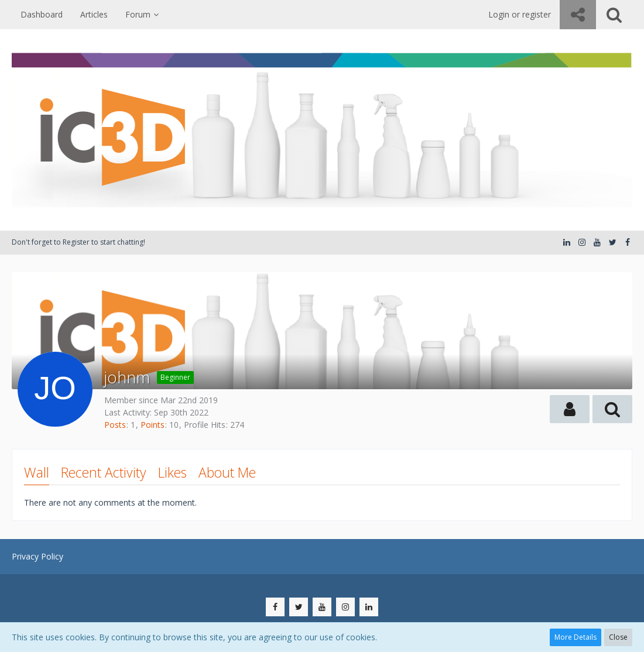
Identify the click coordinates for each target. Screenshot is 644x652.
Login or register (520, 14)
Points (153, 425)
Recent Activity (104, 472)
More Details (576, 637)
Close (618, 637)
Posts (115, 425)
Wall (37, 472)
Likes (172, 472)
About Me (227, 472)
